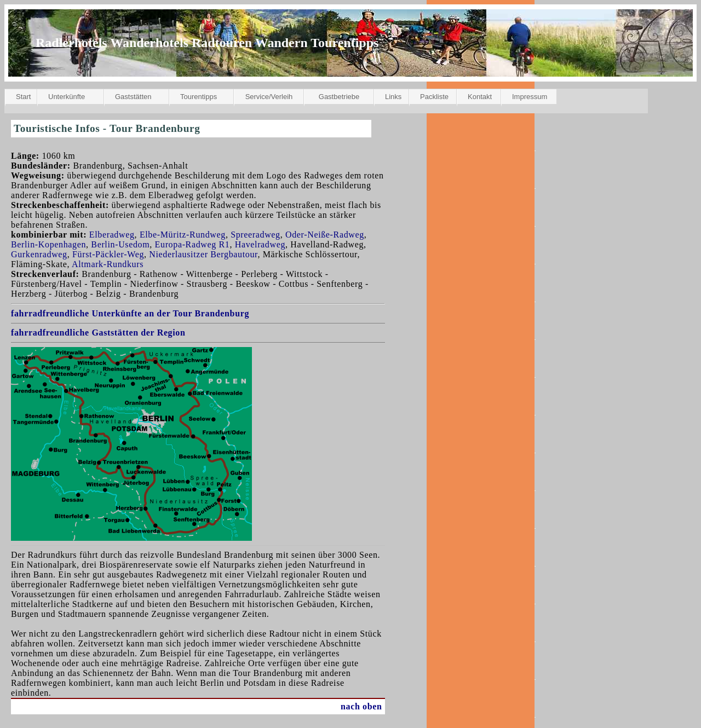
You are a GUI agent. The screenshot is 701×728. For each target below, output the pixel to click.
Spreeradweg (255, 235)
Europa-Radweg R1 (193, 244)
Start (23, 97)
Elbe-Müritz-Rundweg (183, 235)
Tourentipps (199, 97)
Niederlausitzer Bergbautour (203, 254)
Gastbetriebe (339, 97)
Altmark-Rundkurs (108, 264)
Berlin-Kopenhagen (48, 244)
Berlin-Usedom (120, 244)
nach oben (361, 706)
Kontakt (480, 97)
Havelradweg (260, 244)
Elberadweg (112, 235)
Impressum (530, 97)
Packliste (434, 97)
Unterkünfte (67, 97)
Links (393, 97)
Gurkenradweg (39, 254)
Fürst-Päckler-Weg (108, 254)
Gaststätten (133, 97)
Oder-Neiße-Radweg (325, 235)
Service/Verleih (269, 97)
